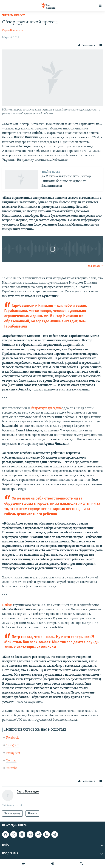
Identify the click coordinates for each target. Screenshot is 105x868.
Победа (8, 605)
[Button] (86, 45)
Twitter (11, 761)
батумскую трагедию (46, 408)
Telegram (13, 745)
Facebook (13, 738)
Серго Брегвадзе (13, 30)
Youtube (12, 768)
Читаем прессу (13, 16)
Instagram (13, 753)
